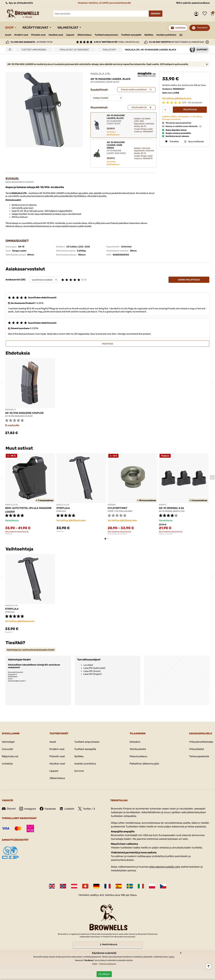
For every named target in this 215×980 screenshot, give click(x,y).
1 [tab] (106, 540)
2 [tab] (109, 540)
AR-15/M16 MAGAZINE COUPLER (24, 413)
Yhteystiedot (196, 749)
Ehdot (95, 964)
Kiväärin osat (21, 35)
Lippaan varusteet (166, 534)
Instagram (28, 809)
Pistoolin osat (38, 35)
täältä (172, 957)
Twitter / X (86, 809)
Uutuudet (7, 749)
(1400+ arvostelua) (116, 42)
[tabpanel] (30, 494)
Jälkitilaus (190, 110)
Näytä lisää (108, 344)
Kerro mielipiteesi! (189, 280)
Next (212, 382)
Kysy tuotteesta (194, 142)
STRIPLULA (63, 508)
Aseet (8, 35)
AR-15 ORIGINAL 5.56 (171, 508)
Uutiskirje (7, 764)
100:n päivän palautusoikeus (193, 3)
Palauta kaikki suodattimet (134, 90)
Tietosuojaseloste (199, 756)
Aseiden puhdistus (166, 35)
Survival (79, 771)
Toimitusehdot (138, 749)
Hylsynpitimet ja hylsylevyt (117, 534)
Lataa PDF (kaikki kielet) (94, 668)
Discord (9, 809)
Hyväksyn (104, 974)
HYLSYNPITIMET (118, 508)
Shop (9, 28)
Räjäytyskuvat (35, 28)
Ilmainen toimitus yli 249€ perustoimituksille (104, 3)
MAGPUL (163, 505)
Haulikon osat (56, 35)
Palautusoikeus (138, 756)
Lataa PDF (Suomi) (92, 671)
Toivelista (205, 14)
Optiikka (149, 35)
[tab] (31, 650)
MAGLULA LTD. (101, 74)
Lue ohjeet (88, 665)
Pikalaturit (9, 534)
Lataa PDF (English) (92, 674)
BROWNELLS (11, 410)
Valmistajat (68, 28)
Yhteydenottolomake (201, 742)
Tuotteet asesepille (131, 35)
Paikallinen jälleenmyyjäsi (144, 764)
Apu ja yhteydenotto (19, 3)
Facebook (48, 809)
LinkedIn (67, 809)
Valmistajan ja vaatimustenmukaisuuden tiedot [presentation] (31, 650)
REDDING (112, 505)
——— (181, 35)
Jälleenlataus (84, 35)
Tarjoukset (202, 28)
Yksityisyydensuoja (108, 964)
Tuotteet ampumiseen (106, 35)
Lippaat (70, 35)
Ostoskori (135, 742)
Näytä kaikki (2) (139, 107)
